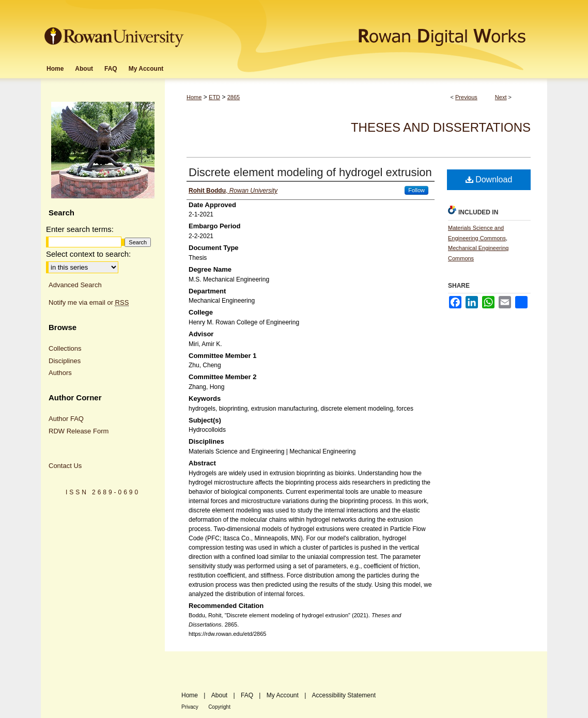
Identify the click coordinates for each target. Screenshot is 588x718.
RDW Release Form (79, 431)
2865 (234, 97)
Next (501, 97)
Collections (65, 348)
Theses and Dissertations (441, 127)
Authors (60, 373)
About (219, 695)
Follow (416, 190)
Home (194, 97)
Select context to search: (88, 254)
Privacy (190, 707)
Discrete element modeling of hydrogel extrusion (310, 172)
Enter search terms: (80, 229)
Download (489, 179)
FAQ (247, 695)
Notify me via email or (89, 303)
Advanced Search (75, 285)
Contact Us (65, 466)
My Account (283, 695)
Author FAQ (66, 419)
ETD (214, 97)
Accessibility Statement (344, 695)
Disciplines (65, 361)
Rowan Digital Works (367, 29)
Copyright (219, 707)
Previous (466, 97)
